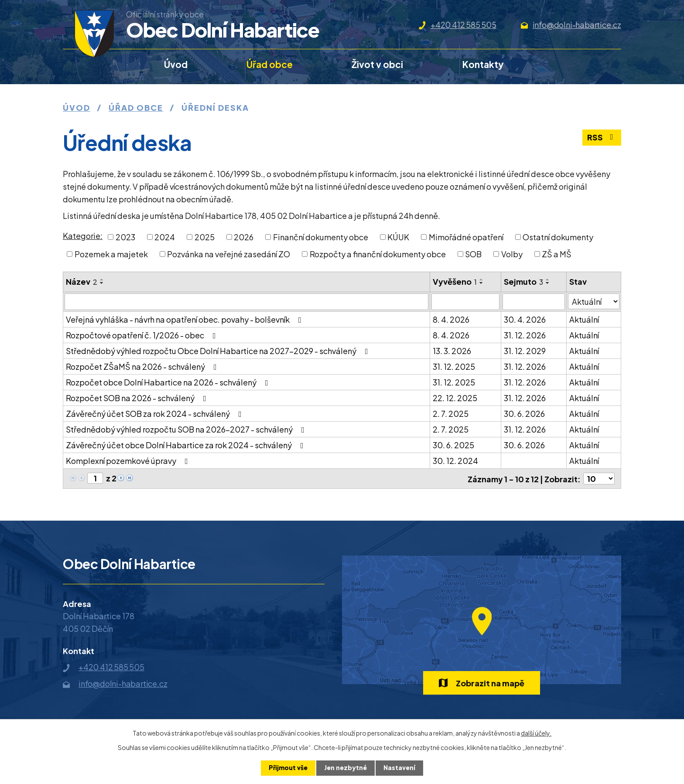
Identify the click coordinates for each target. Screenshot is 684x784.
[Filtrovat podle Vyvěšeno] (465, 302)
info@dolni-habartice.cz (577, 25)
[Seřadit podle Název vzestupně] (102, 280)
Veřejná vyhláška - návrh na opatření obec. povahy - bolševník (185, 319)
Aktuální (584, 319)
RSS (602, 138)
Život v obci (377, 64)
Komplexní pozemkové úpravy (129, 461)
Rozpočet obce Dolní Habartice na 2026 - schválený (169, 382)
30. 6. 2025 (453, 445)
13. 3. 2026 (452, 351)
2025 (205, 237)
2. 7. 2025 (451, 414)
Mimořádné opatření (466, 237)
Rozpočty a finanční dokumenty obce (378, 254)
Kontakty (483, 64)
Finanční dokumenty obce (321, 237)
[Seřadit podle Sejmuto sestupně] (548, 283)
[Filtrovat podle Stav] (594, 301)
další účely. (536, 733)
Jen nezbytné (345, 768)
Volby (512, 254)
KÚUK (398, 237)
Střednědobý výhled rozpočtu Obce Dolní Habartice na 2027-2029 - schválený (219, 351)
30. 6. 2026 (524, 414)
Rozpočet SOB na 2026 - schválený (138, 398)
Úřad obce (270, 64)
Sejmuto (523, 281)
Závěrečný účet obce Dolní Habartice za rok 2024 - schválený (186, 445)
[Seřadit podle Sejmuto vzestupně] (548, 280)
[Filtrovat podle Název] (246, 302)
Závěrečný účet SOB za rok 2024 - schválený (156, 414)
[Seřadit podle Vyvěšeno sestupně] (482, 283)
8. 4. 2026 (451, 319)
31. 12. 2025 (454, 366)
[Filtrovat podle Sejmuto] (534, 302)
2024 (165, 237)
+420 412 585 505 (463, 25)
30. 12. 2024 (455, 461)
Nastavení (399, 768)
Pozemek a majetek (111, 254)
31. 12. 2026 (525, 335)
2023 (125, 237)
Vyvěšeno (455, 281)
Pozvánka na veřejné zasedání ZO (229, 254)
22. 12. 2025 (455, 398)
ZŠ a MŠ (557, 254)
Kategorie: (83, 236)
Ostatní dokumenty (558, 237)
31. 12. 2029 (525, 351)
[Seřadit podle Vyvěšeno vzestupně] (482, 280)
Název (82, 281)
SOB (473, 254)
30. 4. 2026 (525, 319)
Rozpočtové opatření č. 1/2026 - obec (143, 335)
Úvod (176, 64)
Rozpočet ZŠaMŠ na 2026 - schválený (143, 366)
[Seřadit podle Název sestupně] (102, 283)
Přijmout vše (288, 768)
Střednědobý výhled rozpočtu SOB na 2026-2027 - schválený (187, 429)
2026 (244, 237)
